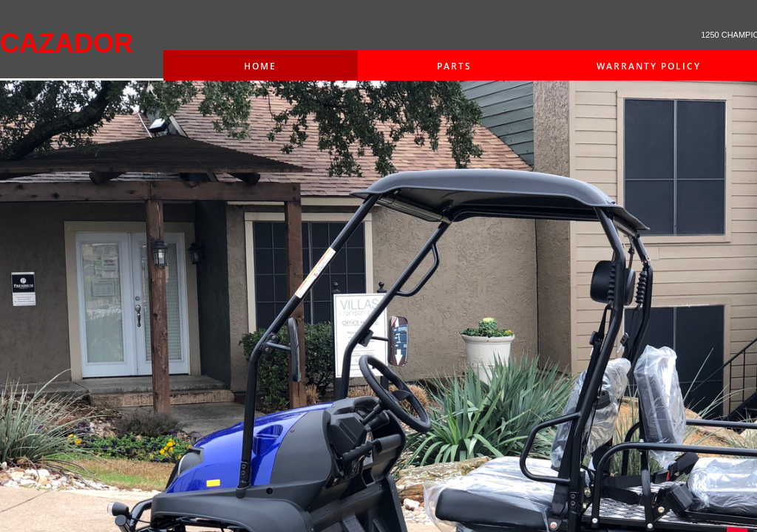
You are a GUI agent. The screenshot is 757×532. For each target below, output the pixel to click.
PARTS (454, 66)
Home (260, 66)
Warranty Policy (649, 66)
